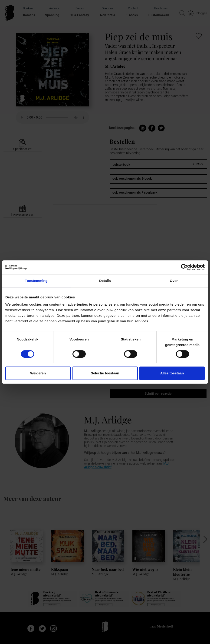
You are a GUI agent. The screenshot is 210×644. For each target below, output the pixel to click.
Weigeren (38, 373)
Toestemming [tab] (36, 281)
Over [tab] (174, 281)
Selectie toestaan (105, 373)
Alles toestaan (172, 373)
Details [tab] (105, 281)
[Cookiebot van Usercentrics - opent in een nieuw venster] (184, 267)
